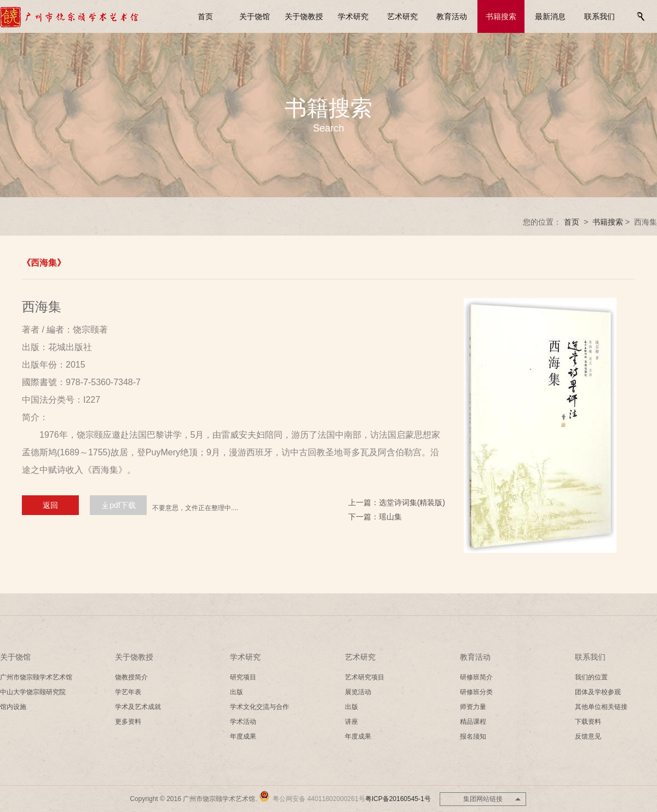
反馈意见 (588, 736)
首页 (205, 16)
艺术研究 (402, 16)
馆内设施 (13, 707)
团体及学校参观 (598, 692)
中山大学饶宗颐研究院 (33, 692)
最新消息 (550, 16)
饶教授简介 (131, 677)
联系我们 (600, 16)
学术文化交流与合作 (260, 707)
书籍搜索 (501, 16)
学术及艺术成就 (138, 707)
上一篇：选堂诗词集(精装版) (397, 502)
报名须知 (473, 736)
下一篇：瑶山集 (375, 517)
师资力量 (473, 707)
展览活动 (358, 692)
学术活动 (243, 722)
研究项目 (243, 677)
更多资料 (128, 722)
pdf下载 (118, 505)
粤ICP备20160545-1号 (398, 799)
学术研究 (353, 16)
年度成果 (243, 736)
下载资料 (588, 722)
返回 (50, 505)
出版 (237, 692)
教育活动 (452, 16)
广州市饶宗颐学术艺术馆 (36, 677)
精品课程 (473, 722)
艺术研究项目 (365, 677)
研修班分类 (476, 692)
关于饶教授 (304, 16)
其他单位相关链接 (601, 707)
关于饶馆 (255, 16)
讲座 (351, 722)
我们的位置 (591, 677)
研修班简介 (476, 677)
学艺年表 (128, 692)
